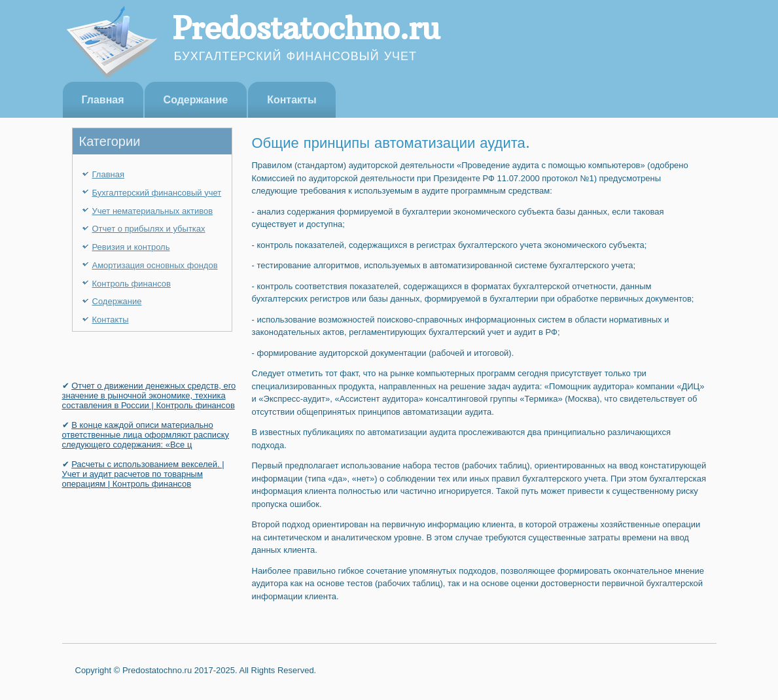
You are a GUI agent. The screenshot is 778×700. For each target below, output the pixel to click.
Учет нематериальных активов (153, 211)
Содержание (196, 100)
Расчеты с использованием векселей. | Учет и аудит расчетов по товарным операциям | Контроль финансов (143, 474)
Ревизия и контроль (131, 247)
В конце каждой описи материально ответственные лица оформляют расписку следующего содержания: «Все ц (146, 435)
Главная (103, 100)
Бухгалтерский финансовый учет (157, 193)
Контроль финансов (132, 284)
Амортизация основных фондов (155, 265)
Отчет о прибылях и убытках (149, 229)
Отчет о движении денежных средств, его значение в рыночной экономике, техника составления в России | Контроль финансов (149, 395)
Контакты (292, 100)
